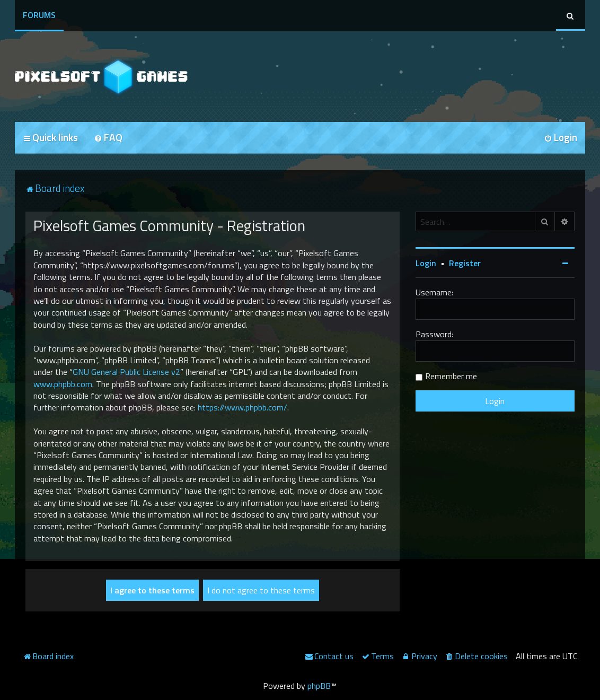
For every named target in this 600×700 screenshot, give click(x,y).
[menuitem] (108, 138)
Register (465, 263)
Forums (39, 15)
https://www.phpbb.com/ (242, 407)
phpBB (319, 686)
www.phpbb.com (63, 384)
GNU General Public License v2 (126, 372)
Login (426, 263)
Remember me (451, 376)
